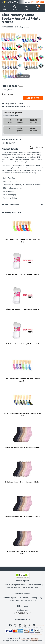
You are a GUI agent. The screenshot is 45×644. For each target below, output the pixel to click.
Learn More (25, 639)
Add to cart (33, 98)
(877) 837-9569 (37, 2)
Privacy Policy (14, 600)
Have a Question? (12, 205)
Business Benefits (13, 587)
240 (28, 107)
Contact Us (7, 598)
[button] (26, 8)
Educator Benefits (35, 585)
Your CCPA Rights (12, 638)
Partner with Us (27, 587)
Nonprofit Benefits (19, 585)
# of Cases (7, 94)
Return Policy (24, 598)
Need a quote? (9, 143)
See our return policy (11, 139)
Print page (39, 147)
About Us (7, 585)
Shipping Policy (36, 598)
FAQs (15, 598)
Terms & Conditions (29, 600)
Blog (36, 587)
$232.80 (19, 104)
